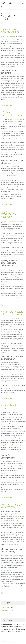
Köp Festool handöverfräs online (12, 114)
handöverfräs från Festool (13, 119)
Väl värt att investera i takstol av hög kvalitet (13, 313)
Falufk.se (7, 4)
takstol (13, 319)
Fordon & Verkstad (6, 613)
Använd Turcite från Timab (12, 407)
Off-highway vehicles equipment (8, 36)
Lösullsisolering (16, 517)
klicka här (11, 631)
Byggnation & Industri (7, 106)
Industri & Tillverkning (6, 607)
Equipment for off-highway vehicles (11, 31)
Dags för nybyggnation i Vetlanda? (9, 214)
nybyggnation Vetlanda (13, 221)
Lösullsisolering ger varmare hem (12, 506)
